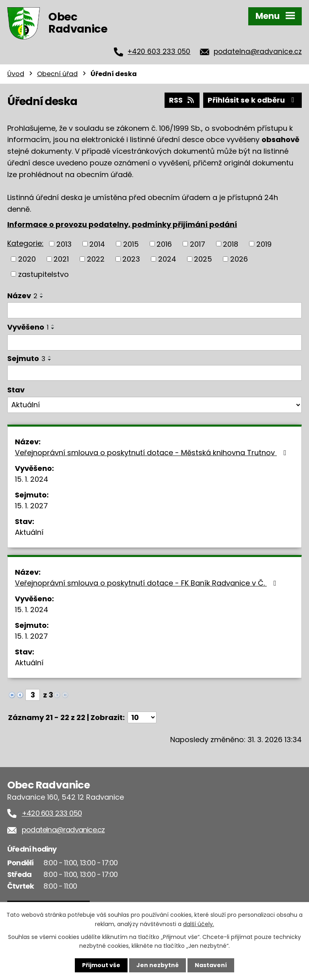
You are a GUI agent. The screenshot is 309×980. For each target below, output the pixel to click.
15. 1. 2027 (31, 506)
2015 (131, 244)
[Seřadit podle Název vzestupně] (42, 294)
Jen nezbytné (158, 965)
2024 (167, 259)
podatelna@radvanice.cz (258, 52)
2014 (97, 244)
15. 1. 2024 (32, 479)
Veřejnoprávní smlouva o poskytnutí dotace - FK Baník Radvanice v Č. (147, 583)
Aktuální (29, 532)
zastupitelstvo (43, 274)
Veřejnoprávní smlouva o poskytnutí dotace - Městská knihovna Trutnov (152, 453)
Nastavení (211, 965)
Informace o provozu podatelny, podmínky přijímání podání (122, 224)
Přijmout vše (101, 965)
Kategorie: (25, 243)
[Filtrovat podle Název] (154, 310)
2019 (264, 244)
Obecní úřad (57, 74)
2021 (61, 259)
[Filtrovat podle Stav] (154, 405)
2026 (239, 259)
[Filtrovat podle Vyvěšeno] (154, 342)
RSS (182, 100)
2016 (164, 244)
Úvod (16, 74)
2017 (198, 244)
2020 (27, 259)
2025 (203, 259)
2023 (131, 259)
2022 (96, 259)
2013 (64, 244)
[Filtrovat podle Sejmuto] (154, 373)
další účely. (199, 924)
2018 (231, 244)
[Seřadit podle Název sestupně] (42, 297)
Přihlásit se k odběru (253, 100)
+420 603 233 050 (159, 52)
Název (22, 296)
